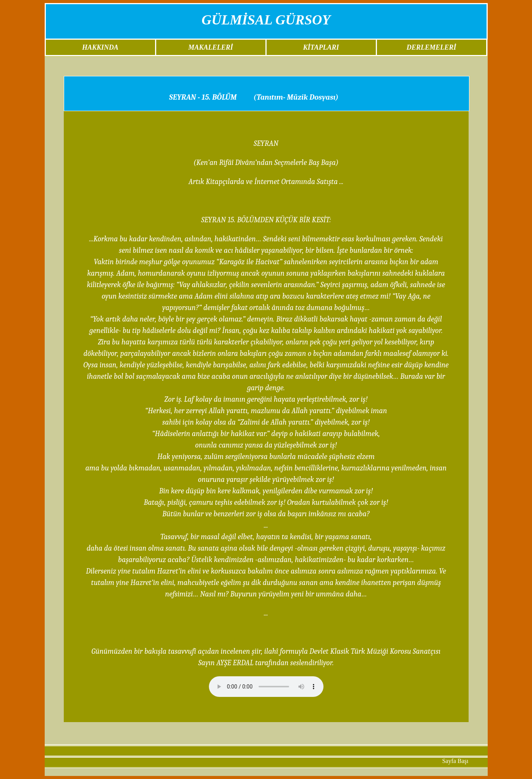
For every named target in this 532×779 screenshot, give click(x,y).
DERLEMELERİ (431, 47)
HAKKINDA (100, 47)
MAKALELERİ (211, 47)
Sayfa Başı (455, 761)
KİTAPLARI (321, 47)
